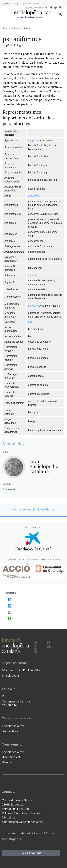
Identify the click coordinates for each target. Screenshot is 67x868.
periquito (33, 306)
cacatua (33, 275)
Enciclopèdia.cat (13, 752)
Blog (16, 3)
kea (30, 322)
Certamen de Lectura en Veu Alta (16, 703)
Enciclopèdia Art (13, 726)
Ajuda (37, 3)
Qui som (6, 3)
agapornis (34, 140)
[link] (33, 509)
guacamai (34, 196)
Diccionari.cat (41, 8)
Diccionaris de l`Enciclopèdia (21, 670)
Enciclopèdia (10, 675)
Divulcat (29, 8)
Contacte (26, 3)
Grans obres (10, 731)
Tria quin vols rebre (31, 853)
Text (5, 696)
